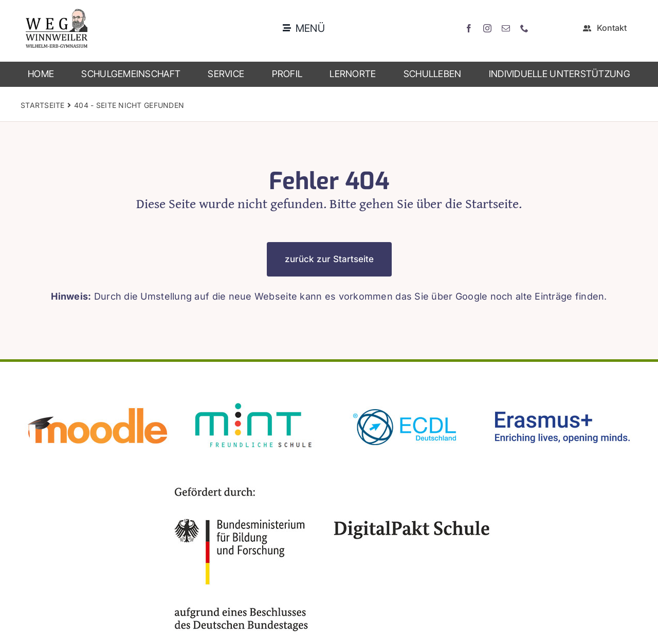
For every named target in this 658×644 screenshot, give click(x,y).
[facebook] (469, 28)
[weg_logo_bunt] (57, 13)
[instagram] (487, 28)
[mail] (506, 28)
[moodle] (98, 399)
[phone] (524, 28)
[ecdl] (406, 399)
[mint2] (252, 399)
